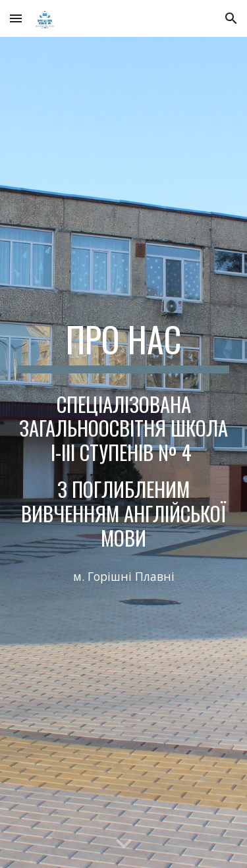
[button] (16, 18)
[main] (124, 346)
